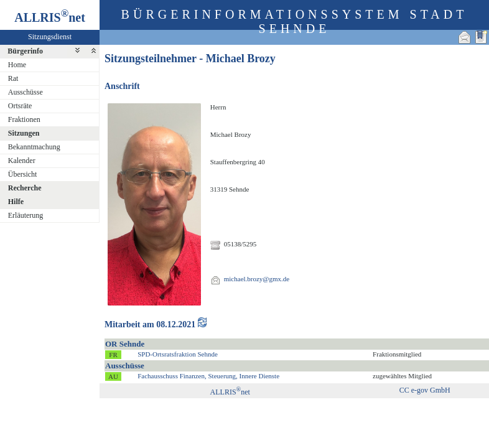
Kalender (22, 161)
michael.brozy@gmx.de (257, 279)
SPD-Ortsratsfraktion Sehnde (178, 354)
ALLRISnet (230, 392)
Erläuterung (26, 215)
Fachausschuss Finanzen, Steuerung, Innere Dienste (208, 376)
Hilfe (16, 202)
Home (17, 65)
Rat (13, 78)
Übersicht (23, 174)
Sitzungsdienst (50, 37)
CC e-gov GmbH (425, 390)
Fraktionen (24, 119)
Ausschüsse (26, 92)
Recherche (25, 188)
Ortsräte (20, 106)
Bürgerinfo (25, 51)
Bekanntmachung (34, 147)
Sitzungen (24, 133)
